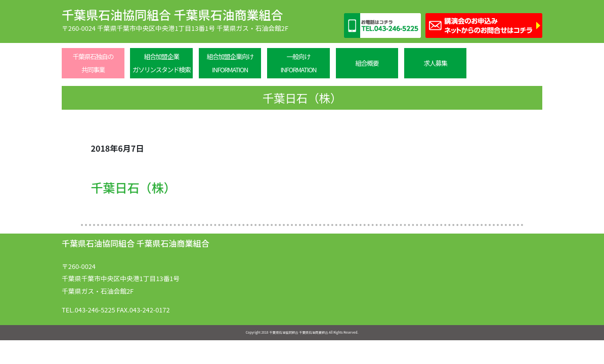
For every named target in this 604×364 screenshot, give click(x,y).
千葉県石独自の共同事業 (93, 63)
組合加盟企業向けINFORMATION (230, 63)
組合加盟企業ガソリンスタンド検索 (162, 63)
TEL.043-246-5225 (89, 310)
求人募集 (436, 63)
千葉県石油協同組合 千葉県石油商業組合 (172, 14)
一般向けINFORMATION (298, 63)
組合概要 (367, 63)
